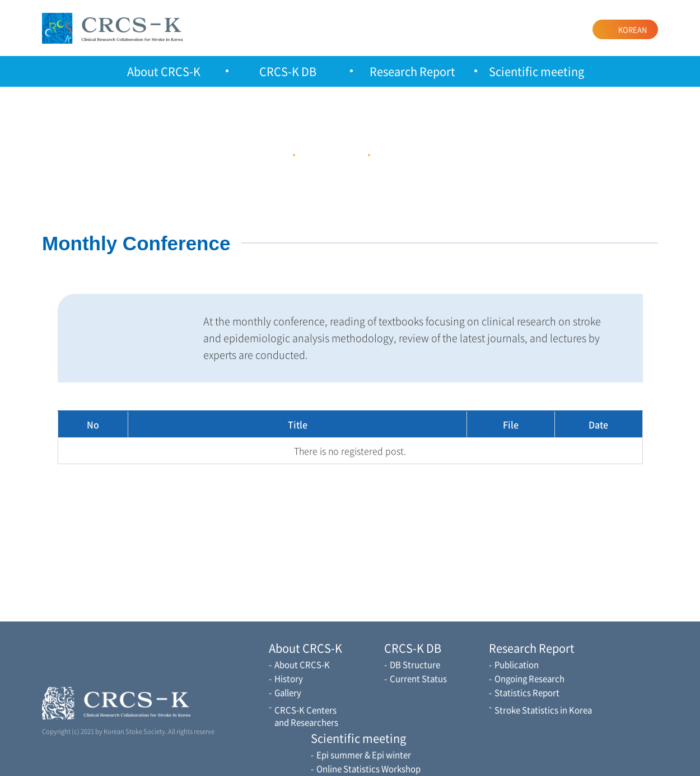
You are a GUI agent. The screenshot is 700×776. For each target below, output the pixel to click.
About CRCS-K (164, 71)
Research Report (412, 71)
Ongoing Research (529, 679)
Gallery (288, 693)
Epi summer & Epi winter (364, 755)
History (289, 679)
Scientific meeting (536, 71)
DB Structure (415, 665)
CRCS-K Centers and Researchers (306, 716)
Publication (517, 665)
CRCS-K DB (288, 71)
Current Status (418, 679)
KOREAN (633, 29)
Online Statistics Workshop (368, 769)
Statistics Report (527, 693)
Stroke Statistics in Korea (543, 710)
